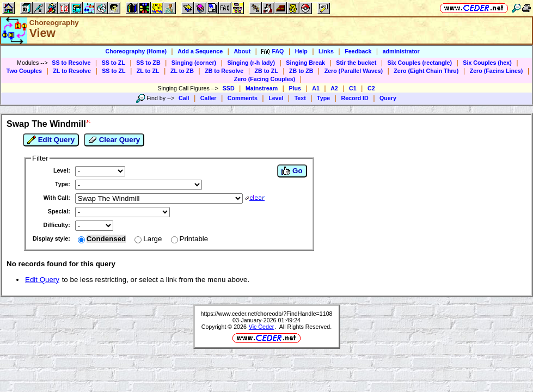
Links (326, 51)
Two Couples (24, 71)
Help (301, 51)
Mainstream (262, 88)
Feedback (358, 51)
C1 (353, 88)
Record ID (354, 98)
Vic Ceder (262, 327)
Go (292, 171)
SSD (229, 88)
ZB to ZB (301, 71)
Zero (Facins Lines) (497, 71)
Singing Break (305, 63)
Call (184, 98)
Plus (295, 88)
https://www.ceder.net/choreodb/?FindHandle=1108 (267, 314)
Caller (209, 98)
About (242, 51)
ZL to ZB (182, 71)
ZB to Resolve (224, 71)
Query (388, 98)
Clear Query (114, 140)
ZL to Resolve (72, 71)
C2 (371, 88)
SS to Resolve (71, 63)
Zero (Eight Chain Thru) (426, 71)
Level (276, 98)
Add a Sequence (200, 51)
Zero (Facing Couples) (265, 79)
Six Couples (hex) (487, 63)
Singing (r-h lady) (251, 63)
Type (323, 98)
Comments (243, 98)
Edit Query (51, 140)
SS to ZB (148, 63)
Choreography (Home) (136, 51)
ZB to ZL (266, 71)
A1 (316, 88)
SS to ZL (114, 63)
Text (300, 98)
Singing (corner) (194, 63)
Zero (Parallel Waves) (354, 71)
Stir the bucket (356, 63)
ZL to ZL (148, 71)
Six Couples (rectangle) (420, 63)
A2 (334, 88)
